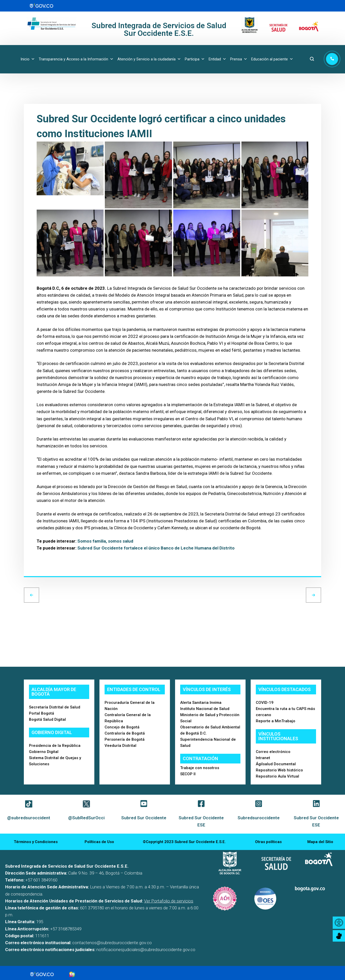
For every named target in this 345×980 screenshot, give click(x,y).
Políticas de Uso (99, 842)
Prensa (239, 59)
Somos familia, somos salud (105, 541)
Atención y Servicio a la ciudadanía (149, 59)
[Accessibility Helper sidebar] (339, 923)
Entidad (217, 59)
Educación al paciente (272, 59)
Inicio (28, 59)
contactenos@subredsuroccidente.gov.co (112, 943)
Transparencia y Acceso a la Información (76, 59)
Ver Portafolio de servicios (169, 901)
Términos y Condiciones (36, 842)
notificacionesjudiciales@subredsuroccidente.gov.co (146, 950)
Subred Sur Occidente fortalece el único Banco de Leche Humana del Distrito (156, 548)
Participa (195, 59)
